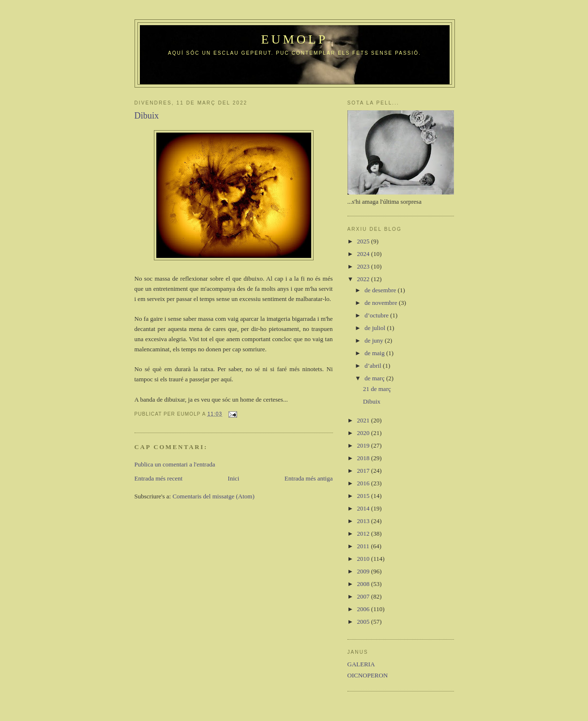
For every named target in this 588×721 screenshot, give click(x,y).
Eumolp (294, 39)
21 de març (377, 389)
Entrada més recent (159, 478)
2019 (364, 445)
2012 (364, 533)
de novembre (382, 303)
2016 (364, 483)
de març (375, 378)
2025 (364, 241)
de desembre (381, 290)
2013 (364, 521)
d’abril (374, 366)
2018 (364, 458)
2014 (364, 508)
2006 (364, 609)
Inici (234, 478)
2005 (364, 622)
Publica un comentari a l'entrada (175, 464)
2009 (364, 571)
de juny (375, 340)
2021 (364, 420)
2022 (364, 279)
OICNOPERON (368, 675)
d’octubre (377, 315)
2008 (364, 584)
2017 (364, 471)
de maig (375, 353)
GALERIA (361, 664)
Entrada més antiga (309, 478)
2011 (364, 546)
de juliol (376, 328)
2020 (364, 433)
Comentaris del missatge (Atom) (213, 496)
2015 (364, 496)
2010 (364, 559)
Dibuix (372, 401)
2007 (364, 596)
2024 (364, 254)
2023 (364, 266)
